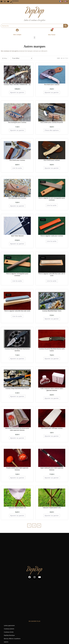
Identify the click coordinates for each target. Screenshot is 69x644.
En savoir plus (34, 621)
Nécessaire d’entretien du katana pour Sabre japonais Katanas (17, 429)
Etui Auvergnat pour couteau (17, 122)
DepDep (34, 570)
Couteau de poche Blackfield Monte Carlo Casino (52, 350)
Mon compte (17, 35)
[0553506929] (11, 2)
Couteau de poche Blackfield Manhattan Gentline (17, 350)
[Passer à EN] (66, 1)
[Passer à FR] (61, 1)
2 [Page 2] (34, 525)
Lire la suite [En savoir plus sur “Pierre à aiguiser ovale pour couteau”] (52, 241)
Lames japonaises (9, 625)
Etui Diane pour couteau (52, 84)
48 (64, 58)
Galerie (6, 642)
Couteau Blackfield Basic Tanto (52, 311)
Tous (67, 58)
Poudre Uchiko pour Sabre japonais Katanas (17, 469)
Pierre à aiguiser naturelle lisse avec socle (17, 311)
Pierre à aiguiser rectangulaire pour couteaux (17, 275)
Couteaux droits (9, 632)
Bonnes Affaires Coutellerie (12, 639)
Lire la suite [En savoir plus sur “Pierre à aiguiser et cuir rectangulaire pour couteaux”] (52, 205)
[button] (34, 38)
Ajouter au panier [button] (17, 92)
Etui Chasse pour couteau (52, 160)
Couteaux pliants (9, 629)
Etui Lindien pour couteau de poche (52, 122)
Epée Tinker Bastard (17, 236)
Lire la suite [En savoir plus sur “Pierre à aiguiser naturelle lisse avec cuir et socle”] (52, 281)
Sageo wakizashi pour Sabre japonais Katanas (52, 469)
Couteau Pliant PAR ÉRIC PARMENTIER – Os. (17, 84)
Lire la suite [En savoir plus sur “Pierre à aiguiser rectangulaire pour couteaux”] (17, 281)
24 (61, 58)
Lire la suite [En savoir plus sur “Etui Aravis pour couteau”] (17, 168)
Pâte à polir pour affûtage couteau (52, 428)
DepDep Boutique (9, 635)
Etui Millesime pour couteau (17, 198)
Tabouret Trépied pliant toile (52, 508)
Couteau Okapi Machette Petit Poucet (17, 388)
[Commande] (21, 58)
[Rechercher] (66, 26)
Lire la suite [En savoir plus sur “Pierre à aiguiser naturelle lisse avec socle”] (17, 316)
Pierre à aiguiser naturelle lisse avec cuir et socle (52, 275)
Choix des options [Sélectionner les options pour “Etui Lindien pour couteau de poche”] (52, 130)
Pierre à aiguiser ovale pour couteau (52, 236)
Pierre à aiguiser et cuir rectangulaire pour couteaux (52, 199)
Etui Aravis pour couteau (17, 160)
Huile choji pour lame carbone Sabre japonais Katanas (52, 389)
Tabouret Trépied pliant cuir (17, 508)
